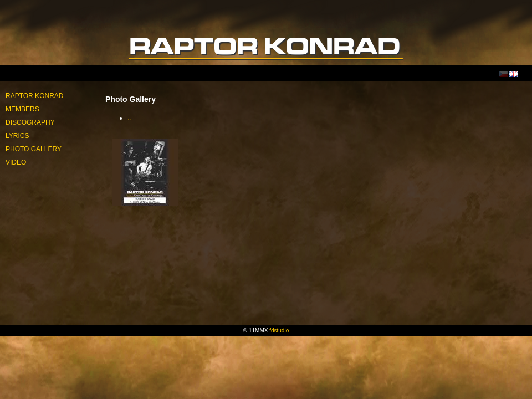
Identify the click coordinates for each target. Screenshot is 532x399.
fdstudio (279, 331)
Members (22, 109)
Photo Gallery (34, 149)
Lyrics (17, 136)
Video (16, 162)
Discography (30, 122)
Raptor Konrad (34, 96)
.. (129, 118)
